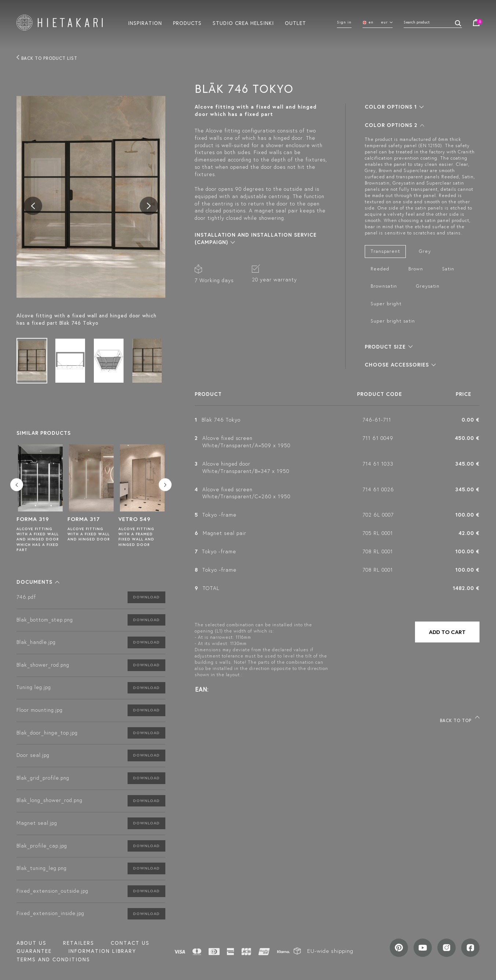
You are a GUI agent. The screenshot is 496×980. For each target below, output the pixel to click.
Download (146, 597)
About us (32, 943)
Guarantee (34, 951)
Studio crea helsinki (243, 23)
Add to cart (447, 632)
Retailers (79, 943)
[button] (38, 582)
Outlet (295, 23)
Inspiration (145, 23)
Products (187, 23)
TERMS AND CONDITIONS (53, 959)
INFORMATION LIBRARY (102, 951)
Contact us (130, 943)
